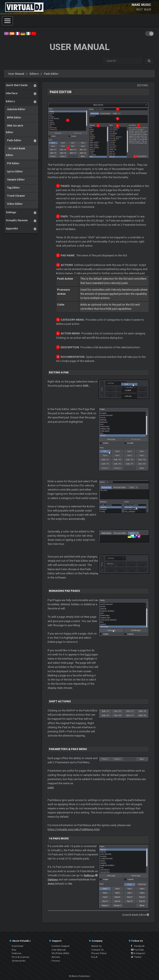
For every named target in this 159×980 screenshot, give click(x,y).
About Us (96, 946)
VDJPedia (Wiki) (60, 953)
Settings (11, 212)
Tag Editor (13, 188)
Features (17, 953)
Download (17, 946)
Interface (12, 93)
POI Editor (13, 163)
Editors (34, 74)
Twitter (136, 957)
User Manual (16, 74)
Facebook (138, 946)
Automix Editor (16, 109)
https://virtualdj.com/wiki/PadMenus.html (74, 829)
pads (51, 787)
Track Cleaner (16, 196)
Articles (56, 957)
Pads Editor (51, 74)
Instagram (138, 953)
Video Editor (14, 204)
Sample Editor (15, 180)
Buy (14, 950)
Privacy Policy (99, 953)
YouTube (137, 950)
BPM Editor (14, 117)
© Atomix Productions (80, 976)
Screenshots (19, 961)
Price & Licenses (21, 957)
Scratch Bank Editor (15, 152)
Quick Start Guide (17, 85)
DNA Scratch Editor (14, 129)
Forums (56, 961)
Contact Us (98, 950)
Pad (87, 654)
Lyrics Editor (14, 171)
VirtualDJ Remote (17, 220)
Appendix (12, 228)
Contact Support (61, 946)
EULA (94, 957)
